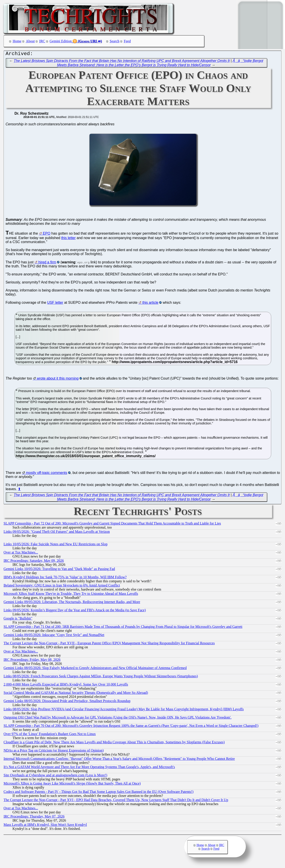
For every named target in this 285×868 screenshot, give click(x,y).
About (30, 41)
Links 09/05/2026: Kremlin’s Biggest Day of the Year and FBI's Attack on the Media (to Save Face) (75, 611)
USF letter (55, 304)
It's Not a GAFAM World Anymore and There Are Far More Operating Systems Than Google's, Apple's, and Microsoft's (89, 768)
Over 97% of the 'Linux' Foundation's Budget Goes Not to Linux (50, 735)
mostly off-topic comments (47, 474)
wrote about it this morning (58, 379)
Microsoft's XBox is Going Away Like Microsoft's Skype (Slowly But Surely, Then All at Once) (72, 784)
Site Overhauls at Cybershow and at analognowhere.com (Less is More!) (55, 776)
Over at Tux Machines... (21, 553)
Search (115, 41)
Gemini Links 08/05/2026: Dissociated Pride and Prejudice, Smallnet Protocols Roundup (67, 702)
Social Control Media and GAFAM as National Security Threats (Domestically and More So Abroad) (76, 694)
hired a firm (47, 263)
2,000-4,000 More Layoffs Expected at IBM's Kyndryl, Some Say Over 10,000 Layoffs (66, 685)
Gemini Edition (61, 41)
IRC (42, 41)
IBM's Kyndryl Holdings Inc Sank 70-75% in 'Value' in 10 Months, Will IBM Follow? (65, 578)
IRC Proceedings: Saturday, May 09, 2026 (34, 562)
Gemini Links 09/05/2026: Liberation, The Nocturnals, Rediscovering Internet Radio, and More (72, 603)
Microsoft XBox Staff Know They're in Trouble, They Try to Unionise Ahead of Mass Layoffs (71, 595)
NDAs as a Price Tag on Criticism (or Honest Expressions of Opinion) (54, 751)
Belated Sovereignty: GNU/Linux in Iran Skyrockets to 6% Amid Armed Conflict (62, 586)
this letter (68, 239)
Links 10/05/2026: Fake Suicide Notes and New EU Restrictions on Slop (56, 545)
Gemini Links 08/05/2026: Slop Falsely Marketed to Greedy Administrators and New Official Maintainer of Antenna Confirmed (95, 669)
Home (17, 41)
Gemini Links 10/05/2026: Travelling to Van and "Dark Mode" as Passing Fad (59, 570)
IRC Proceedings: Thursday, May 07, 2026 (34, 817)
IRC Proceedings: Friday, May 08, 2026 (32, 661)
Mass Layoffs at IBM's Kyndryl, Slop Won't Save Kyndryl (45, 826)
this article (150, 304)
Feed (127, 41)
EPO (47, 235)
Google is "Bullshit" (18, 619)
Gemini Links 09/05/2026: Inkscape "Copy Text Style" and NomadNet (54, 636)
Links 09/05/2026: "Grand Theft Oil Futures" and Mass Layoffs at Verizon (57, 533)
